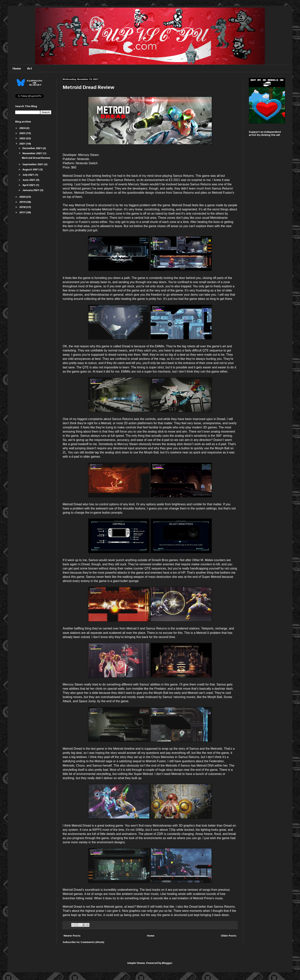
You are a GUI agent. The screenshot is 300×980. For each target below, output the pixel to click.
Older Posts (229, 936)
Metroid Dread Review (88, 87)
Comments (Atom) (92, 942)
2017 (23, 212)
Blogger (167, 963)
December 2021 (32, 148)
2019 (23, 202)
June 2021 (29, 180)
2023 (23, 133)
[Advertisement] (261, 199)
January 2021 (31, 190)
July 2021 (29, 175)
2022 (23, 138)
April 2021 (29, 185)
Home (17, 68)
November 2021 (33, 153)
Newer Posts (72, 936)
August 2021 (31, 169)
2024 (23, 128)
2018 (23, 207)
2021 (23, 144)
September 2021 (33, 164)
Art (30, 68)
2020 (23, 197)
